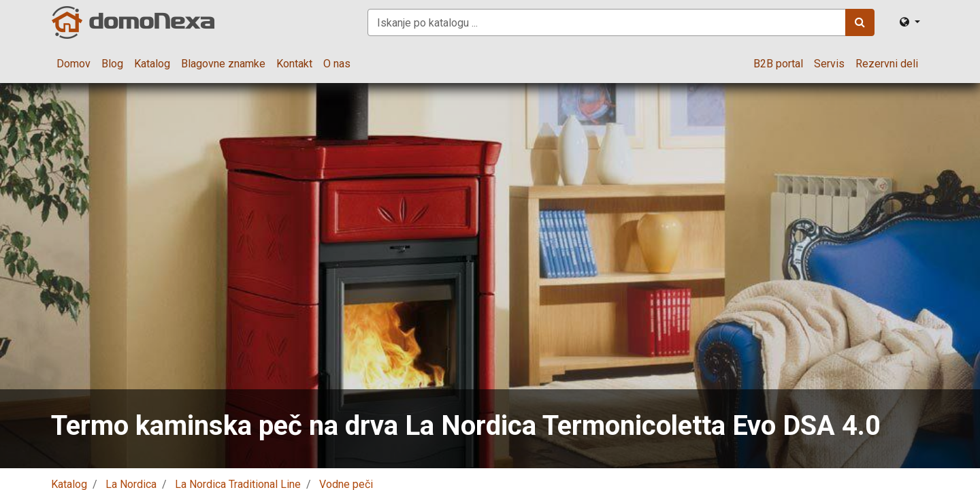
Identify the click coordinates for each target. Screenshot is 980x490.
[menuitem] (73, 64)
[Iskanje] (860, 22)
